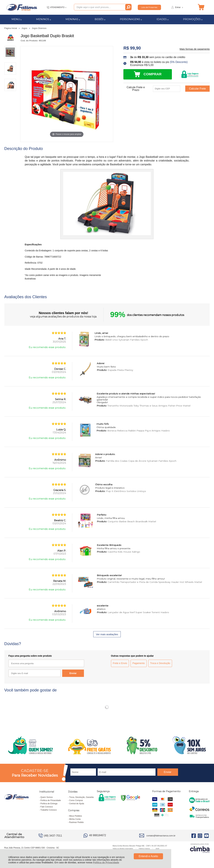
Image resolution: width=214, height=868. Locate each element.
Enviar (73, 673)
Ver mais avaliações (107, 634)
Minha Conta (75, 819)
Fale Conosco (47, 807)
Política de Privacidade (106, 862)
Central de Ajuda (77, 804)
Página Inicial (11, 28)
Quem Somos (47, 797)
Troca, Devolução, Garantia (81, 797)
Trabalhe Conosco (49, 810)
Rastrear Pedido (76, 822)
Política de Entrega (49, 804)
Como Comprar (76, 800)
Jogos (25, 28)
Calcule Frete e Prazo (136, 89)
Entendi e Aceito (148, 856)
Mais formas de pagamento (195, 49)
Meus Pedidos (76, 816)
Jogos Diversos (39, 28)
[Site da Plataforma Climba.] (200, 848)
